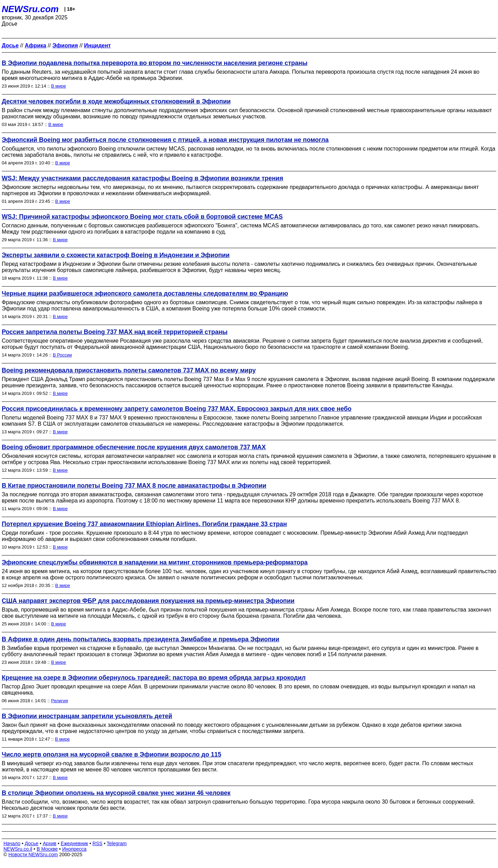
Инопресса (75, 849)
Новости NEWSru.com (33, 855)
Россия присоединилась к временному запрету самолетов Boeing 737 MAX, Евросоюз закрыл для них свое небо (177, 409)
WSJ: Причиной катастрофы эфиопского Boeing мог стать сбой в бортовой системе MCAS (142, 217)
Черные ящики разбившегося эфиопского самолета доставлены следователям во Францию (145, 293)
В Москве (47, 849)
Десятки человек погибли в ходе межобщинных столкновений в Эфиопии (116, 101)
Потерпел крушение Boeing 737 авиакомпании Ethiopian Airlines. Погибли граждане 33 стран (144, 524)
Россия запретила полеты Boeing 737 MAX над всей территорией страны (115, 332)
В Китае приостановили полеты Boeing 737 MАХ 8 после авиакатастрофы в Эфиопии (134, 486)
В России (62, 355)
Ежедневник (75, 843)
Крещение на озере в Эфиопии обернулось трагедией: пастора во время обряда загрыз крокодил (154, 678)
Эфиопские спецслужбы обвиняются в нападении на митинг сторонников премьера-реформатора (155, 562)
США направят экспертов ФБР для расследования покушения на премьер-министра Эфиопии (148, 601)
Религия (60, 701)
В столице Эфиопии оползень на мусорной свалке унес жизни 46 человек (116, 793)
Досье (31, 843)
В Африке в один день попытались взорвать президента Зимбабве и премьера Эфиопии (140, 639)
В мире (59, 86)
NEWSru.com (30, 9)
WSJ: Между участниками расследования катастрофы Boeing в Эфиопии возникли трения (142, 178)
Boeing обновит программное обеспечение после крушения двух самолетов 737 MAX (134, 447)
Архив (50, 843)
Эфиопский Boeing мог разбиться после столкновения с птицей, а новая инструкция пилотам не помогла (165, 140)
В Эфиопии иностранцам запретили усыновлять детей (87, 716)
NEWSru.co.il (18, 849)
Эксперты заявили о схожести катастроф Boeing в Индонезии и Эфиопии (116, 255)
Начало (12, 843)
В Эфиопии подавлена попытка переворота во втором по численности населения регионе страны (155, 63)
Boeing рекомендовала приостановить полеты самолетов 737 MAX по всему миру (129, 370)
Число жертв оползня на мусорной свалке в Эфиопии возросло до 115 (112, 754)
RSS (97, 843)
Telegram (117, 843)
